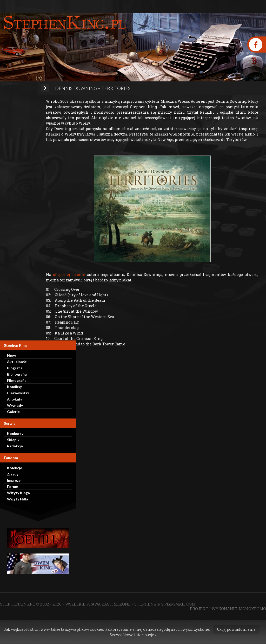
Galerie (13, 412)
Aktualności (17, 362)
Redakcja (15, 446)
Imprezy (14, 480)
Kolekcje (15, 468)
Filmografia (17, 380)
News (12, 355)
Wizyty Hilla (18, 499)
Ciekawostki (18, 393)
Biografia (15, 368)
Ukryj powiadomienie (236, 629)
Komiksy (14, 387)
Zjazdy (13, 474)
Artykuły (15, 399)
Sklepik (13, 440)
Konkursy (15, 433)
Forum (13, 487)
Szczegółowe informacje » (133, 635)
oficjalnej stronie (69, 275)
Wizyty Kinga (18, 493)
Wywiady (15, 405)
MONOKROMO (252, 609)
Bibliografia (17, 374)
